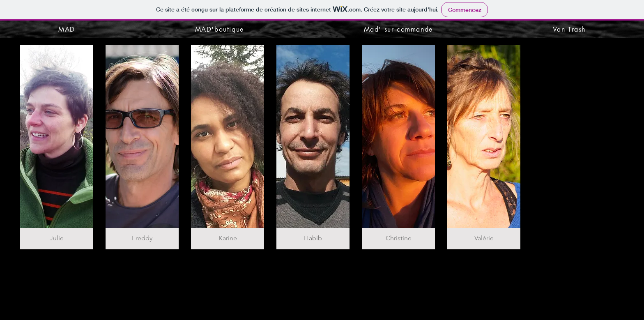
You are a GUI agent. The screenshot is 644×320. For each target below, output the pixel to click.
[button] (57, 147)
